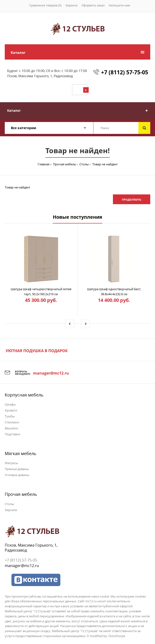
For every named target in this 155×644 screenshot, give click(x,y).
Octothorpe (117, 636)
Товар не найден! (104, 164)
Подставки (12, 434)
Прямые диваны (17, 469)
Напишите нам (119, 5)
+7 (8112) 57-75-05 (125, 72)
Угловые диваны (17, 475)
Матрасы (11, 463)
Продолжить (132, 200)
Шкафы (10, 404)
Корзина (72, 5)
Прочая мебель (64, 164)
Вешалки (11, 428)
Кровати (11, 410)
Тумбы (10, 416)
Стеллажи (12, 422)
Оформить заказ (93, 5)
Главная (44, 164)
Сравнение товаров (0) (45, 5)
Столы (84, 164)
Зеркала (11, 510)
